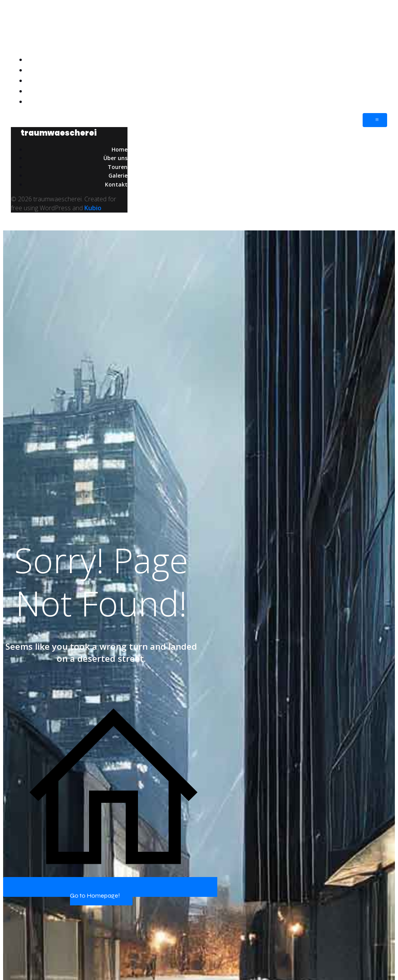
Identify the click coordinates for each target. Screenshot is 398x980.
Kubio (93, 208)
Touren (377, 80)
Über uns (374, 70)
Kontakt (375, 101)
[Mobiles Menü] (375, 120)
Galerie (376, 91)
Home (378, 59)
